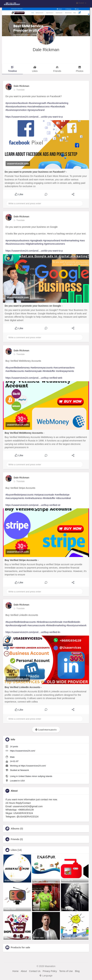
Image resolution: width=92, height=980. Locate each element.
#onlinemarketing (70, 241)
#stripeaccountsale (44, 495)
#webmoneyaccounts (42, 368)
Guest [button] (81, 3)
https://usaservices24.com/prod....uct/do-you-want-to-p (34, 117)
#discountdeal (64, 498)
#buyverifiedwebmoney (18, 368)
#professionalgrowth (16, 625)
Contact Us (35, 971)
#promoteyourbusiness (17, 241)
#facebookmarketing (58, 103)
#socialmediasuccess (38, 107)
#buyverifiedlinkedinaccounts (21, 622)
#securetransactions (64, 368)
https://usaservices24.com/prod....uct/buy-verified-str (33, 505)
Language (46, 976)
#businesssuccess (15, 244)
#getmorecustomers (55, 244)
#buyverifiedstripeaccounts (19, 495)
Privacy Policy (50, 971)
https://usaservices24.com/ (23, 751)
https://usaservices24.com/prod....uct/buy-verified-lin (33, 632)
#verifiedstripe (62, 495)
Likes (14, 850)
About (24, 971)
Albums (15, 829)
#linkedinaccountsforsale (50, 622)
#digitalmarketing (34, 244)
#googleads (36, 241)
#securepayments (15, 498)
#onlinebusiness (33, 498)
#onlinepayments (65, 371)
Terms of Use (66, 971)
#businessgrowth (37, 103)
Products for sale (20, 947)
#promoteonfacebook (17, 103)
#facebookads (58, 107)
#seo (82, 241)
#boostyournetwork (77, 625)
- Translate (20, 90)
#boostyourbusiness (16, 107)
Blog (77, 971)
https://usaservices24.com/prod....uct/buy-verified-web (34, 378)
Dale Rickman (46, 50)
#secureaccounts (36, 625)
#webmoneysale (33, 371)
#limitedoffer (49, 371)
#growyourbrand (36, 110)
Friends (15, 839)
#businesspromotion (16, 110)
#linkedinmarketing (56, 625)
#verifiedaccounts (15, 371)
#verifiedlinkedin (72, 622)
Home (15, 971)
